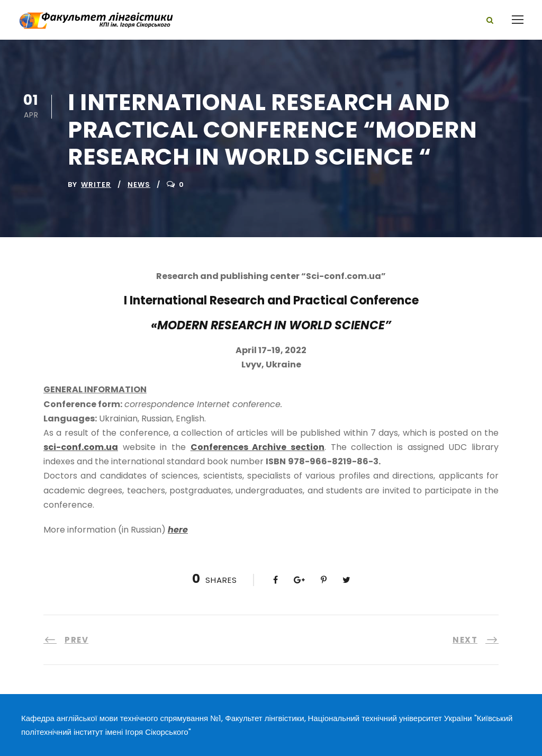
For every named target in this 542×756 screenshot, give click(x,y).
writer (96, 184)
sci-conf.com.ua (81, 447)
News (139, 184)
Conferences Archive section (258, 447)
